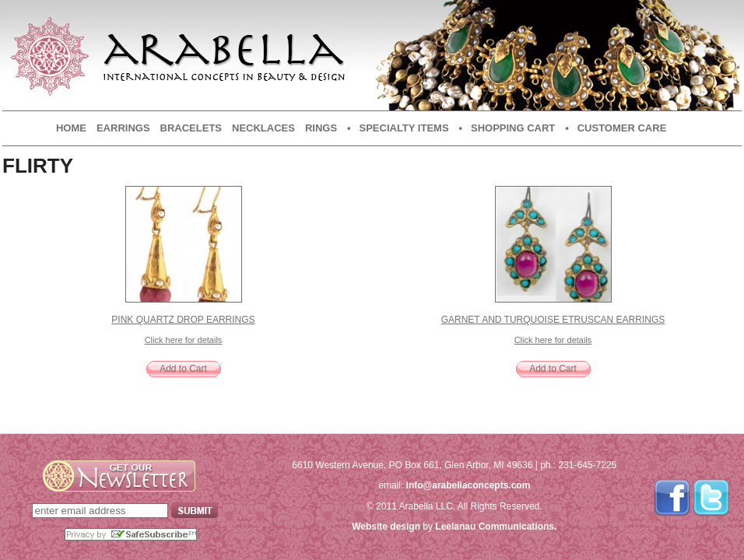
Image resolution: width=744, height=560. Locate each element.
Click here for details (184, 340)
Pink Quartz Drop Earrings (183, 320)
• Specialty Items (398, 128)
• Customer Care (616, 128)
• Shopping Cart (507, 128)
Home (71, 128)
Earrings (123, 128)
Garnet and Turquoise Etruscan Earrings (553, 320)
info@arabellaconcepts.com (469, 485)
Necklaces (263, 128)
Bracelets (191, 128)
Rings (321, 128)
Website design (386, 527)
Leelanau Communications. (496, 527)
